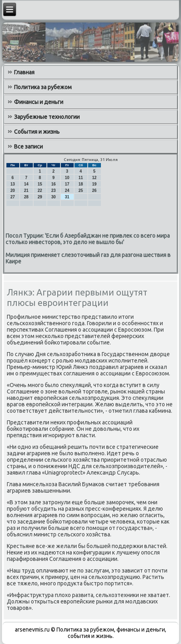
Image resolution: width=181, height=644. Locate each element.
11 (81, 178)
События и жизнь (37, 132)
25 (81, 191)
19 (94, 184)
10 (67, 178)
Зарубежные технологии (47, 117)
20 (13, 191)
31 (67, 197)
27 (13, 197)
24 (67, 191)
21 (26, 191)
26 (94, 191)
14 (26, 184)
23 (53, 191)
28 (26, 197)
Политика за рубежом (43, 87)
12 (94, 178)
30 (53, 197)
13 (13, 184)
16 (53, 184)
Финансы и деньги (39, 102)
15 (40, 184)
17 (67, 184)
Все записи (28, 147)
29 (40, 197)
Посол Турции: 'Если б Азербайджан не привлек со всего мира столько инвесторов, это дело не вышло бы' (88, 239)
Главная (24, 72)
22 (40, 191)
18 (81, 184)
